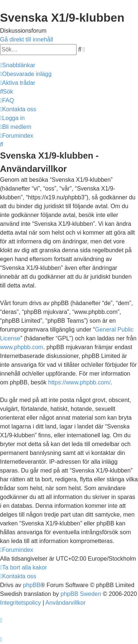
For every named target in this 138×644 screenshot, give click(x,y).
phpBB (32, 585)
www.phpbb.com (22, 347)
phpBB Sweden (81, 594)
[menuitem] (26, 74)
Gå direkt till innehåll (26, 39)
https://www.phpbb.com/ (79, 382)
